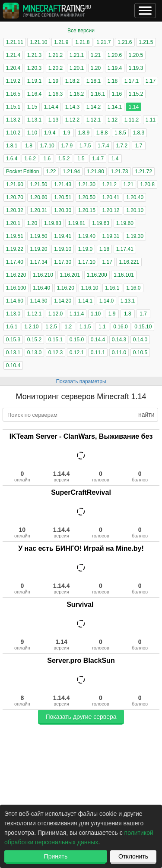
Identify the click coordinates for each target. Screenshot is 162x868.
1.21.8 (82, 42)
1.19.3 (136, 68)
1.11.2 (132, 120)
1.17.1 (132, 81)
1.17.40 (15, 262)
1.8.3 (138, 133)
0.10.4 (13, 365)
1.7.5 (85, 146)
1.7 (139, 146)
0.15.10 (143, 327)
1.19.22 (15, 249)
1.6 (47, 159)
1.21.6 (125, 42)
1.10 (32, 133)
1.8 (29, 146)
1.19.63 (101, 223)
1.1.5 (85, 327)
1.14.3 (72, 107)
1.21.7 (103, 42)
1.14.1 (115, 107)
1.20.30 (63, 210)
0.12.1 (77, 353)
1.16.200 (97, 275)
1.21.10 (38, 42)
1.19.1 (34, 81)
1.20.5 (136, 55)
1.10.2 (13, 133)
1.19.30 (135, 236)
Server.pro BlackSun (81, 660)
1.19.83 (53, 223)
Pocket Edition (23, 172)
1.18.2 (72, 81)
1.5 (81, 159)
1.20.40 (135, 197)
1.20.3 (34, 68)
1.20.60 (38, 197)
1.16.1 (98, 94)
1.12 (113, 120)
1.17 (151, 81)
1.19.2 (13, 81)
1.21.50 (38, 184)
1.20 (96, 68)
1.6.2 (30, 159)
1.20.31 (38, 210)
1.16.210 (43, 275)
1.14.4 (51, 107)
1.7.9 (67, 146)
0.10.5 (140, 353)
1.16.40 (41, 288)
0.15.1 (56, 340)
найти (146, 415)
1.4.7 (98, 159)
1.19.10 (63, 249)
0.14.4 (98, 340)
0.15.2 (34, 340)
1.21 (96, 55)
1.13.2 (13, 120)
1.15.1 (13, 107)
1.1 (102, 327)
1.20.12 (111, 210)
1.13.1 (34, 120)
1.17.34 (38, 262)
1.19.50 (38, 236)
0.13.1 (13, 353)
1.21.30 (87, 184)
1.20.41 (111, 197)
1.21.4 (13, 55)
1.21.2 (56, 55)
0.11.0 (119, 353)
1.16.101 (124, 275)
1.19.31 (111, 236)
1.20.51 (63, 197)
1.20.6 (115, 55)
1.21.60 (15, 184)
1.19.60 (125, 223)
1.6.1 (12, 327)
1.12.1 (94, 120)
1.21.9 (61, 42)
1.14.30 (38, 301)
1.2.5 (51, 327)
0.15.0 (77, 340)
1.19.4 (115, 68)
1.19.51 (15, 236)
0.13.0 (34, 353)
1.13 (53, 120)
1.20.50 (87, 197)
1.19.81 (76, 223)
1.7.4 (103, 146)
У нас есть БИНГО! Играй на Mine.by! (81, 548)
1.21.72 (143, 172)
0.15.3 (13, 340)
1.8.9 (84, 133)
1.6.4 (12, 159)
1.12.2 (72, 120)
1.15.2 (136, 94)
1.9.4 (50, 133)
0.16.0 (120, 327)
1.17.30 (63, 262)
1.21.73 (119, 172)
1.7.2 (122, 146)
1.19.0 (85, 249)
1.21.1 (77, 55)
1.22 (51, 172)
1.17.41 (125, 249)
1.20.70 (15, 197)
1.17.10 (87, 262)
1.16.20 (66, 288)
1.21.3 (34, 55)
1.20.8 (147, 184)
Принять (56, 856)
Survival (81, 604)
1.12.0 (56, 314)
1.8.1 (12, 146)
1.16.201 (70, 275)
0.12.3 (56, 353)
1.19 (53, 81)
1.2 (68, 327)
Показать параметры (81, 381)
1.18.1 (94, 81)
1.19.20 (38, 249)
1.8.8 (102, 133)
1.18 (113, 81)
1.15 (32, 107)
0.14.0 (140, 340)
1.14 (134, 107)
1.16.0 (133, 288)
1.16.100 (16, 288)
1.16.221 (129, 262)
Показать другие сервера (81, 717)
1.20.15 (87, 210)
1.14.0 (106, 301)
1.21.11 (15, 42)
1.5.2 (64, 159)
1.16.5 (13, 94)
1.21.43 (63, 184)
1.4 (115, 159)
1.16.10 (90, 288)
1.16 (117, 94)
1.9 (67, 133)
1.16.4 (34, 94)
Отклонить (133, 856)
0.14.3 (119, 340)
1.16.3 (56, 94)
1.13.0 (13, 314)
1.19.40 (87, 236)
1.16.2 (77, 94)
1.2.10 (31, 327)
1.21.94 (71, 172)
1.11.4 (77, 314)
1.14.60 (15, 301)
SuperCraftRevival (81, 492)
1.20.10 (135, 210)
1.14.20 (63, 301)
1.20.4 (13, 68)
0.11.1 (98, 353)
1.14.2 (94, 107)
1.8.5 (120, 133)
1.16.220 (16, 275)
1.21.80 (95, 172)
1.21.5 (146, 42)
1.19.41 (63, 236)
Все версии (81, 31)
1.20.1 (77, 68)
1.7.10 (47, 146)
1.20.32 (15, 210)
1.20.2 (56, 68)
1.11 (151, 120)
